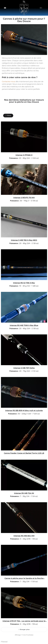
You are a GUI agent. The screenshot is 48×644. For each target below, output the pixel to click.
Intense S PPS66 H (24, 155)
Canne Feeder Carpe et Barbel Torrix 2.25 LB (24, 453)
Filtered (4, 642)
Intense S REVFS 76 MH (24, 198)
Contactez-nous (9, 82)
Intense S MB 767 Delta (24, 368)
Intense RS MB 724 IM (24, 493)
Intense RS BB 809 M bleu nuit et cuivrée (24, 410)
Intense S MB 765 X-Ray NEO (24, 240)
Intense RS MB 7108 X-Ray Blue (24, 325)
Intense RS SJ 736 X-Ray (24, 283)
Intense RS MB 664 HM (24, 536)
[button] (5, 8)
